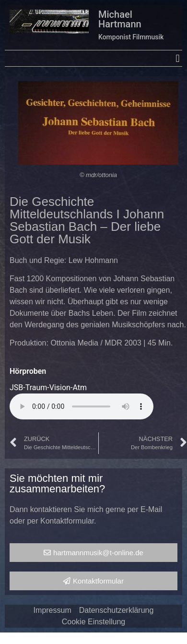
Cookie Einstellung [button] (94, 622)
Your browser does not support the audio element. (82, 406)
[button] (178, 58)
